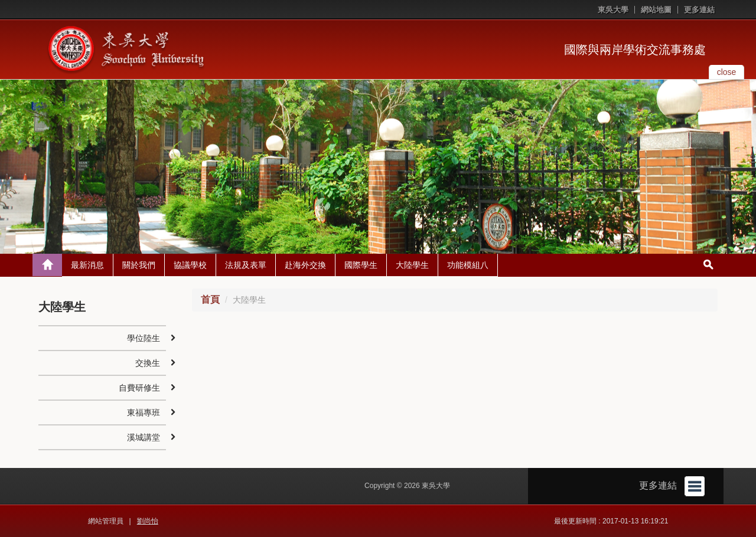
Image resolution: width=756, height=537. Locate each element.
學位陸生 (144, 338)
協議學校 (190, 265)
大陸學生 (412, 265)
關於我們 (139, 265)
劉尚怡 (148, 521)
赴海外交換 (305, 265)
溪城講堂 (144, 437)
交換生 (148, 363)
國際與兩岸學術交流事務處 (635, 50)
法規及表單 (246, 265)
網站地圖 (656, 10)
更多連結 (699, 10)
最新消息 (87, 265)
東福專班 (144, 412)
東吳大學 (613, 10)
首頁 (210, 299)
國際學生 (361, 265)
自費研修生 (139, 388)
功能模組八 (468, 265)
